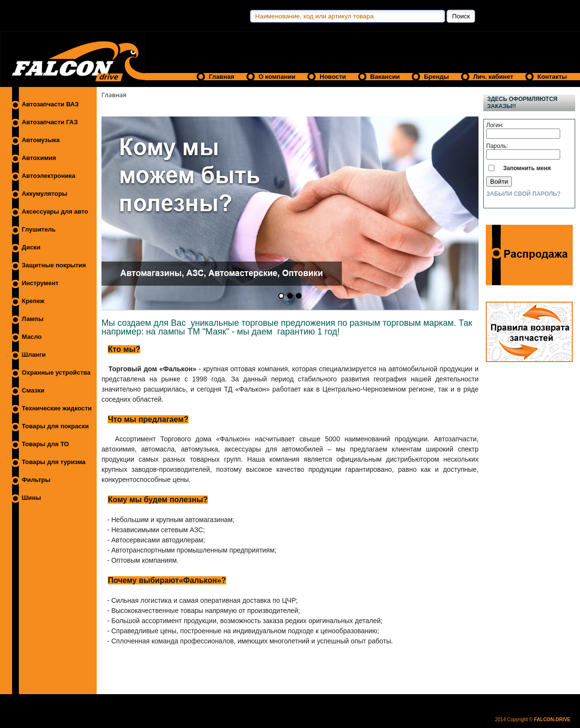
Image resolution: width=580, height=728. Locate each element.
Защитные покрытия (54, 265)
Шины (31, 498)
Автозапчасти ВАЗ (50, 104)
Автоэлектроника (49, 176)
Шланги (34, 355)
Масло (32, 337)
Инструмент (40, 283)
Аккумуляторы (44, 194)
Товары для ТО (45, 444)
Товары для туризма (54, 462)
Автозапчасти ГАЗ (50, 122)
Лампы (33, 319)
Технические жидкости (57, 408)
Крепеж (33, 301)
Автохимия (39, 158)
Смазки (33, 390)
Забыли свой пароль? (523, 194)
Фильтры (36, 480)
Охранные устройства (56, 372)
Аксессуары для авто (55, 211)
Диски (31, 247)
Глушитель (39, 229)
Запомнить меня (527, 168)
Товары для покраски (55, 426)
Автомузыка (41, 140)
